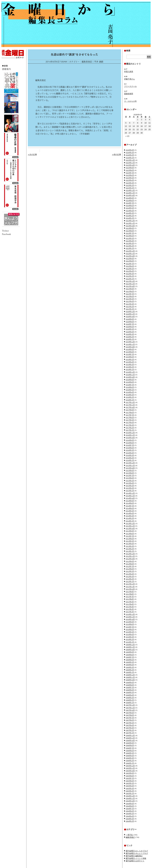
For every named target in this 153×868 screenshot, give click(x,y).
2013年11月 (130, 526)
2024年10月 (130, 195)
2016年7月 (130, 445)
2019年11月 (130, 344)
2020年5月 (130, 329)
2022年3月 (130, 274)
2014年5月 (130, 511)
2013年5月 (130, 541)
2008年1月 (130, 703)
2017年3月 (130, 425)
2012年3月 (130, 576)
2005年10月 (130, 771)
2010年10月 (130, 619)
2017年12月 (130, 402)
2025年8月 (130, 170)
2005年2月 (130, 791)
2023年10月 (130, 226)
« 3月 (127, 136)
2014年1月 (130, 521)
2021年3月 (130, 304)
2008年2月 (130, 700)
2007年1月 (130, 733)
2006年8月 (130, 745)
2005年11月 (130, 768)
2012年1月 (130, 581)
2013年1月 (130, 551)
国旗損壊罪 (129, 94)
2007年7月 (130, 718)
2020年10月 (130, 317)
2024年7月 (130, 203)
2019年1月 (130, 369)
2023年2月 (130, 246)
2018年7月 (130, 385)
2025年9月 (130, 168)
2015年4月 (130, 483)
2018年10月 (130, 377)
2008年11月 (130, 677)
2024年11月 (130, 193)
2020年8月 (130, 322)
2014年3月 (130, 516)
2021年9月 (130, 289)
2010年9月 (130, 622)
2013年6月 (130, 539)
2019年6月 (130, 357)
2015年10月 (130, 468)
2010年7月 (130, 627)
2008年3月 (130, 698)
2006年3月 (130, 758)
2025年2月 (130, 185)
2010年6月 (130, 629)
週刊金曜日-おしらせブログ (137, 851)
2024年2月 (130, 216)
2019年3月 (130, 364)
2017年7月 (130, 415)
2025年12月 (130, 160)
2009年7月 (130, 657)
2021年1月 (130, 309)
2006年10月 (130, 740)
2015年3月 (130, 486)
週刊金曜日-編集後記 (134, 856)
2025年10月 (130, 165)
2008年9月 (130, 682)
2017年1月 (130, 430)
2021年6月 (130, 296)
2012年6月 (130, 569)
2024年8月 (130, 201)
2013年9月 (130, 531)
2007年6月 (130, 720)
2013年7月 (130, 536)
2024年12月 (130, 190)
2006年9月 (130, 743)
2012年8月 (130, 564)
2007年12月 (130, 705)
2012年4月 (130, 574)
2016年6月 (130, 448)
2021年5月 (130, 299)
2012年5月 (130, 571)
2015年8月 (130, 473)
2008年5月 (130, 692)
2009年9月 (130, 652)
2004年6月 (130, 811)
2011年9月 (130, 592)
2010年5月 (130, 632)
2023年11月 (130, 223)
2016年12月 (130, 433)
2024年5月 (130, 208)
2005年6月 (130, 781)
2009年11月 (130, 647)
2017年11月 (130, 405)
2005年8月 (130, 776)
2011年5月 (130, 602)
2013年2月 (130, 549)
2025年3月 (130, 183)
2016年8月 (130, 443)
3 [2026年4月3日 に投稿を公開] (146, 120)
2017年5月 (130, 420)
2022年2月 (130, 276)
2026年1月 (130, 158)
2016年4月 (130, 453)
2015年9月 (130, 470)
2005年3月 (130, 788)
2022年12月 (130, 251)
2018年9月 (130, 380)
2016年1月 (130, 460)
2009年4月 (130, 665)
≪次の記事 (32, 154)
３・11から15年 (130, 101)
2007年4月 (130, 725)
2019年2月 (130, 367)
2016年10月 (130, 438)
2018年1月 (130, 400)
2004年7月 (130, 809)
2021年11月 (130, 284)
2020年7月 (130, 324)
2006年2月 (130, 761)
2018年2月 (130, 397)
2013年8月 (130, 534)
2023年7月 (130, 233)
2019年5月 (130, 360)
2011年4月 (130, 604)
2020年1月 (130, 339)
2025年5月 (130, 178)
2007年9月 (130, 713)
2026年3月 (130, 153)
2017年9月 (130, 410)
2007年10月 (130, 710)
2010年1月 (130, 642)
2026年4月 (130, 150)
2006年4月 (130, 756)
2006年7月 (130, 748)
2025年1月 (130, 188)
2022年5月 (130, 269)
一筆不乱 (129, 835)
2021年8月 (130, 291)
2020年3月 (130, 334)
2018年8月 (130, 382)
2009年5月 (130, 662)
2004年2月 (130, 821)
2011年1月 (130, 612)
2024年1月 (130, 218)
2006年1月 (130, 763)
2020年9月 (130, 319)
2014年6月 (130, 508)
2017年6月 (130, 417)
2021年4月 (130, 301)
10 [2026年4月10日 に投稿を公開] (145, 123)
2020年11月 (130, 314)
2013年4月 (130, 544)
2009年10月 (130, 650)
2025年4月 (130, 180)
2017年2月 (130, 428)
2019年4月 (130, 362)
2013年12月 (130, 523)
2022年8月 (130, 261)
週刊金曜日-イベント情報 (136, 858)
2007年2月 (130, 730)
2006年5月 (130, 753)
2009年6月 (130, 660)
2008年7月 (130, 687)
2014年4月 (130, 513)
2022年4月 (130, 271)
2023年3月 (130, 243)
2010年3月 (130, 637)
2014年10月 (130, 498)
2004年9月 (130, 804)
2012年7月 (130, 566)
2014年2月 (130, 518)
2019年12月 (130, 342)
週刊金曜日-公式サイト (135, 861)
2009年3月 (130, 667)
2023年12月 (130, 221)
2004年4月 (130, 816)
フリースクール (130, 86)
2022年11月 (130, 254)
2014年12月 (130, 493)
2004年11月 (130, 798)
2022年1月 (130, 279)
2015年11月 (130, 465)
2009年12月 (130, 645)
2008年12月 (130, 675)
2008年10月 (130, 680)
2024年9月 (130, 198)
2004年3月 (130, 819)
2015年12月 (130, 463)
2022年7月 (130, 264)
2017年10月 (130, 407)
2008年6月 (130, 690)
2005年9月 (130, 773)
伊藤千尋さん (129, 79)
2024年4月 (130, 211)
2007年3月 (130, 728)
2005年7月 (130, 778)
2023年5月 (130, 238)
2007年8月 (130, 715)
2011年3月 (130, 607)
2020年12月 (130, 312)
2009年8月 (130, 655)
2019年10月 (130, 347)
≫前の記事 (116, 154)
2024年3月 (130, 213)
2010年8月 (130, 624)
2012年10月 (130, 559)
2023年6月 (130, 236)
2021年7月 (130, 294)
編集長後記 (130, 837)
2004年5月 (130, 814)
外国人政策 (129, 72)
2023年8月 (130, 231)
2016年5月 (130, 450)
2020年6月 (130, 327)
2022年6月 (130, 266)
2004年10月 (130, 801)
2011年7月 (130, 597)
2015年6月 (130, 478)
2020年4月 (130, 332)
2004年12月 (130, 796)
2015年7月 (130, 475)
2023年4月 (130, 241)
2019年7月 (130, 354)
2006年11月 (130, 738)
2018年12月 (130, 372)
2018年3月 (130, 395)
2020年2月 (130, 337)
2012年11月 (130, 556)
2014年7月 (130, 506)
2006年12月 (130, 735)
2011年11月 (130, 587)
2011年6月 (130, 599)
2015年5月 (130, 481)
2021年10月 (130, 286)
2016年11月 (130, 435)
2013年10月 (130, 528)
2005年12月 (130, 766)
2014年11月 (130, 496)
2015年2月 (130, 488)
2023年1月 (130, 248)
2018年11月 (130, 375)
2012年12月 (130, 554)
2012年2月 (130, 579)
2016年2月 (130, 458)
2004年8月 (130, 806)
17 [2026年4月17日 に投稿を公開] (145, 126)
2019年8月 (130, 352)
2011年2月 (130, 609)
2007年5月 (130, 723)
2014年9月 (130, 501)
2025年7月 (130, 173)
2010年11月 (130, 617)
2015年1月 (130, 491)
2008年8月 (130, 685)
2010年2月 (130, 639)
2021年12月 (130, 281)
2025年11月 (130, 163)
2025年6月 (130, 175)
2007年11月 (130, 708)
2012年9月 (130, 561)
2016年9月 (130, 440)
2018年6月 (130, 387)
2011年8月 (130, 594)
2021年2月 (130, 307)
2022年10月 (130, 256)
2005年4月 (130, 786)
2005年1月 (130, 793)
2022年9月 (130, 259)
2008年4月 (130, 695)
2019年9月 (130, 349)
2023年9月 (130, 228)
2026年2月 (130, 155)
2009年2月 (130, 670)
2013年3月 (130, 546)
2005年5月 (130, 783)
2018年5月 (130, 390)
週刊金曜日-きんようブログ (137, 853)
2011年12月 (130, 584)
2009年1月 (130, 672)
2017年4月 (130, 422)
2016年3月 (130, 455)
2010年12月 (130, 614)
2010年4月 (130, 634)
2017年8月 (130, 412)
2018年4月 (130, 392)
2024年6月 (130, 206)
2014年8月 (130, 503)
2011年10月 (130, 589)
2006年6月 (130, 751)
